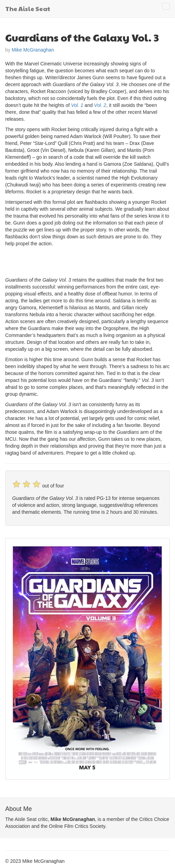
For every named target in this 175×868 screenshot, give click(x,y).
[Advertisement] (86, 261)
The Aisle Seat (28, 8)
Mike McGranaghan (33, 50)
